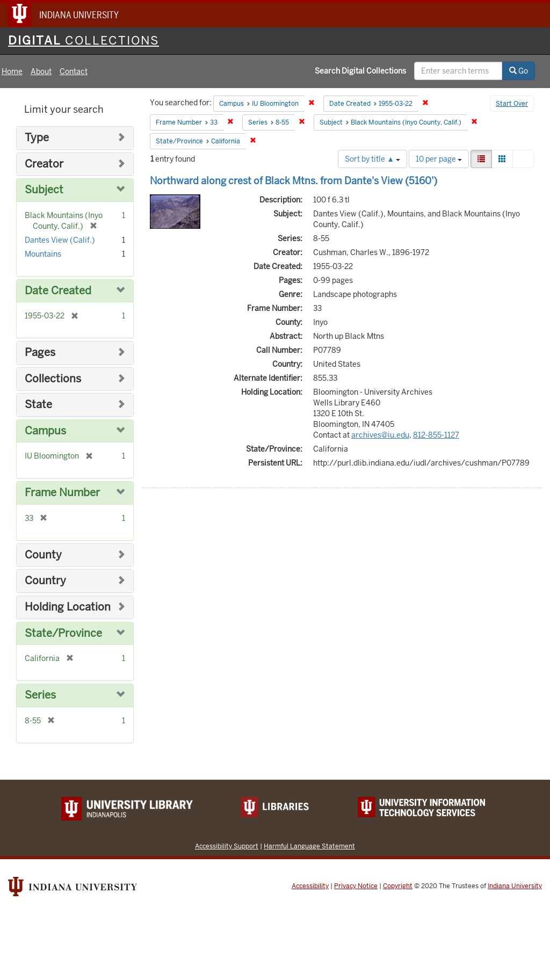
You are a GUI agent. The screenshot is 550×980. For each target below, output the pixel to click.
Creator (44, 164)
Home (12, 71)
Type (37, 138)
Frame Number (62, 493)
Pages (40, 353)
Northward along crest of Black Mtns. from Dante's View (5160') (294, 181)
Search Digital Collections (360, 71)
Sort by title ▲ (372, 159)
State (38, 405)
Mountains (43, 254)
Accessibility (310, 886)
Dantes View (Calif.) (60, 240)
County (43, 555)
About (41, 71)
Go (519, 71)
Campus (45, 431)
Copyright (398, 886)
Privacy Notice (356, 886)
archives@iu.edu (380, 435)
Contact (74, 71)
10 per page (439, 159)
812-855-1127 (436, 435)
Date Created (58, 291)
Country (45, 581)
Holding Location (68, 607)
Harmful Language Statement (309, 846)
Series (40, 695)
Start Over (512, 104)
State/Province (63, 633)
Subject (44, 190)
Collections (53, 379)
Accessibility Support (227, 846)
